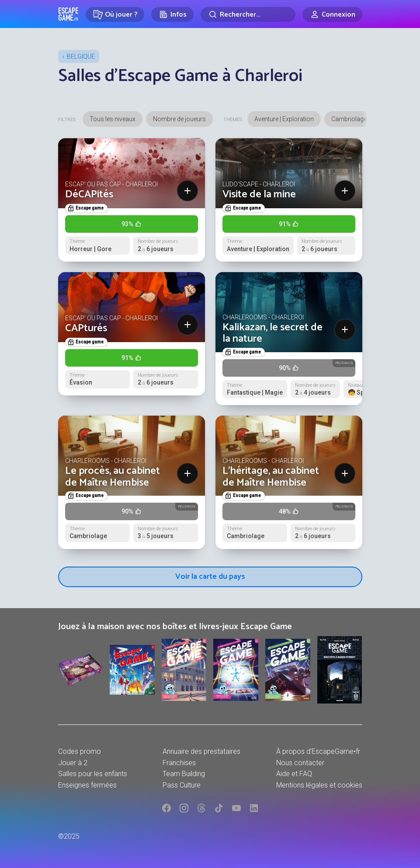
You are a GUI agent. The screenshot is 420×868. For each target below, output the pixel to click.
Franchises (179, 763)
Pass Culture (182, 785)
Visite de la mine (259, 194)
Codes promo (80, 751)
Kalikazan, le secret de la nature (272, 333)
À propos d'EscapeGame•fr (318, 751)
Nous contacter (300, 763)
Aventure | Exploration (284, 119)
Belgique (81, 56)
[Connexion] (332, 14)
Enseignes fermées (87, 785)
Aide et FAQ (294, 774)
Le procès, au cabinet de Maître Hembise (113, 477)
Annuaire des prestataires (201, 751)
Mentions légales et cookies (319, 785)
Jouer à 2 (73, 763)
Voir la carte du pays (210, 577)
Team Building (184, 774)
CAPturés (86, 328)
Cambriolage (349, 119)
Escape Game (68, 14)
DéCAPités (89, 194)
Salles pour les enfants (93, 774)
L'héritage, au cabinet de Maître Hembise (271, 477)
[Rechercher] (248, 14)
